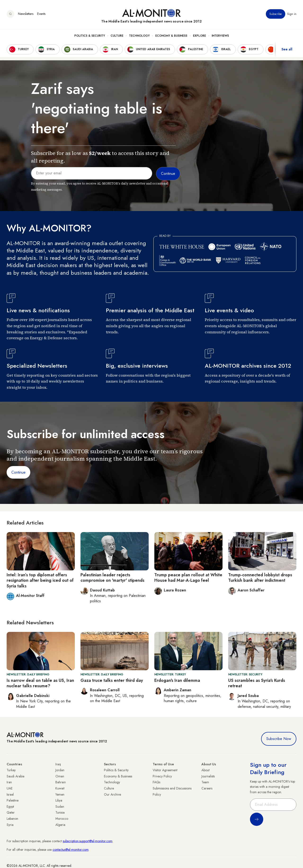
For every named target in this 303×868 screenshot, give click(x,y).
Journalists (208, 776)
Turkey (11, 770)
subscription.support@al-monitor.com (88, 841)
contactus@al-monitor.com (71, 850)
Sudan (60, 806)
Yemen (60, 794)
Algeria (60, 825)
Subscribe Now (279, 739)
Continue (18, 472)
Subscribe (276, 14)
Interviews (220, 36)
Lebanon (12, 819)
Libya (59, 800)
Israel (10, 794)
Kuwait (60, 788)
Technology (139, 36)
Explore (199, 36)
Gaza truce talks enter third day (112, 680)
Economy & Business (171, 36)
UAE (10, 788)
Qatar (11, 812)
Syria (10, 825)
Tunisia (60, 812)
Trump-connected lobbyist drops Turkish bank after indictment (260, 578)
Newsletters (26, 14)
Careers (207, 788)
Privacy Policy (162, 776)
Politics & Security (90, 36)
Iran (9, 782)
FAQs (156, 782)
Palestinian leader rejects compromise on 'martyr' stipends (112, 578)
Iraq (58, 764)
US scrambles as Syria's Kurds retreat (257, 683)
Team (205, 782)
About (205, 770)
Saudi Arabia (16, 776)
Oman (60, 776)
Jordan (60, 770)
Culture (117, 36)
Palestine (13, 800)
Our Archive (112, 794)
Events (41, 14)
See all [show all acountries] (287, 49)
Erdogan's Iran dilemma (177, 680)
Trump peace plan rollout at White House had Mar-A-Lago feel (188, 578)
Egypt (10, 806)
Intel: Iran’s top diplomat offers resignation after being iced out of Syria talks (40, 580)
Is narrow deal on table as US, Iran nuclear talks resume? (40, 683)
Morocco (62, 819)
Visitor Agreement (165, 770)
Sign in (292, 14)
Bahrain (61, 782)
